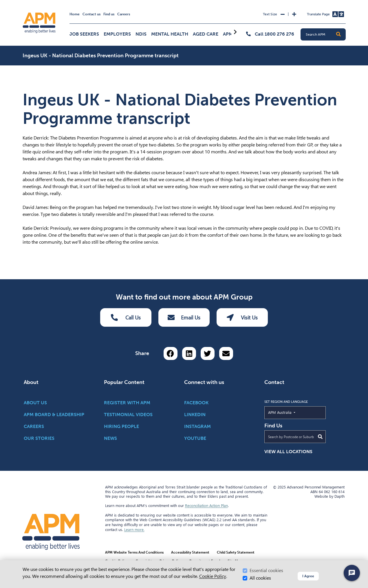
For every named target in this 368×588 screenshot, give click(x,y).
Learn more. (134, 530)
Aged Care (206, 34)
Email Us (184, 317)
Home (75, 14)
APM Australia (293, 412)
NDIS (141, 34)
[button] (338, 34)
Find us (109, 14)
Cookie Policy (213, 576)
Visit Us (242, 317)
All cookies (260, 578)
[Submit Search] (320, 437)
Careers (124, 14)
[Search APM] (325, 34)
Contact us (91, 14)
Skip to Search (22, 2)
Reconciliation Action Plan (206, 506)
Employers (117, 34)
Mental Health (170, 34)
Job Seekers (84, 34)
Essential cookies (266, 570)
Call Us (126, 317)
